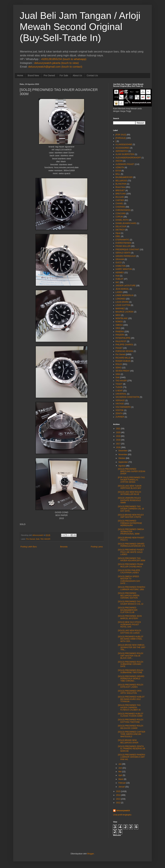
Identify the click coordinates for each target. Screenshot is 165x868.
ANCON (119, 161)
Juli (120, 764)
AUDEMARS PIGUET (125, 164)
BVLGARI (120, 197)
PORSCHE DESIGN (124, 351)
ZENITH (119, 413)
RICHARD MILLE (123, 358)
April (120, 775)
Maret (121, 779)
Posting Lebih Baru (29, 547)
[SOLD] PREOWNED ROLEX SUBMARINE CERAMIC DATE (131, 664)
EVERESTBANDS (123, 243)
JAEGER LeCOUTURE (126, 286)
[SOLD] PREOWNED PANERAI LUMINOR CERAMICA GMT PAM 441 (131, 757)
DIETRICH (120, 230)
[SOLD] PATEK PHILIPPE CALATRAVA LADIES (129, 571)
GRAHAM (120, 259)
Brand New (33, 75)
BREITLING (121, 194)
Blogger (91, 854)
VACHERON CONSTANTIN (127, 397)
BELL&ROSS (121, 181)
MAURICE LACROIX (124, 312)
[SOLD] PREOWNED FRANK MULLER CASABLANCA (131, 565)
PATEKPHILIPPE (123, 338)
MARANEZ (120, 309)
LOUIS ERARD (122, 302)
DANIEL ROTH (122, 220)
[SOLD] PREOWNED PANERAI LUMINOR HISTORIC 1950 (131, 588)
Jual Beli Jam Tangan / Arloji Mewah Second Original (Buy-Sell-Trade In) (80, 27)
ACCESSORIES (123, 148)
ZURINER (120, 417)
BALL (118, 174)
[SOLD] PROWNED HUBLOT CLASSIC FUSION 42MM (131, 715)
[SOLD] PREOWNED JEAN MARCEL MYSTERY (130, 617)
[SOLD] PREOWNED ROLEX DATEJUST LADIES (131, 686)
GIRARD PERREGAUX (126, 256)
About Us (78, 75)
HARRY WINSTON (124, 269)
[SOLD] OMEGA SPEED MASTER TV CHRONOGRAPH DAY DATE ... (129, 580)
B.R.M (118, 171)
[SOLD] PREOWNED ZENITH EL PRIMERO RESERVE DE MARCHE (132, 749)
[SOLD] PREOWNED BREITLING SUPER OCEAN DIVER (132, 471)
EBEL (118, 236)
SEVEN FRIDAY (123, 371)
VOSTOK (120, 410)
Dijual (118, 233)
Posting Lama (97, 547)
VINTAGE (120, 404)
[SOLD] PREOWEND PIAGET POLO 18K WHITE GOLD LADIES (131, 552)
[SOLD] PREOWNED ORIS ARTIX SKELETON (130, 692)
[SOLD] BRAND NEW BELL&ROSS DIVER (128, 741)
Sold (38, 539)
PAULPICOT (121, 341)
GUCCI (119, 263)
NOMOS (119, 322)
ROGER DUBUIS (123, 361)
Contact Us (92, 75)
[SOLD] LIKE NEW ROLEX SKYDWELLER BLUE (130, 493)
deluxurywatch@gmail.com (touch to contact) (55, 67)
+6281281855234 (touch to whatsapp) (63, 59)
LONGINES (121, 299)
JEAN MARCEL (122, 289)
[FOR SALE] (121, 135)
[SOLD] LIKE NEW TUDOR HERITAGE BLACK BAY (130, 487)
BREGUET (120, 190)
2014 (118, 795)
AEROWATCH (122, 151)
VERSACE (120, 400)
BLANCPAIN (121, 184)
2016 (118, 447)
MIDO (118, 315)
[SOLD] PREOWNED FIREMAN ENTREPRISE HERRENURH (130, 523)
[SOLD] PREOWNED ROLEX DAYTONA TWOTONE (131, 721)
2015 (118, 791)
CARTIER (120, 200)
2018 (118, 440)
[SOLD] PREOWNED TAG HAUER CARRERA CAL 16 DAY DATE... (131, 509)
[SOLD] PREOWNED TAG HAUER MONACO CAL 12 (131, 603)
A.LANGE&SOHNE (124, 144)
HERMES (120, 273)
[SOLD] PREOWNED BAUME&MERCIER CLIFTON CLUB (128, 610)
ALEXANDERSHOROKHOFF (128, 158)
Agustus (122, 466)
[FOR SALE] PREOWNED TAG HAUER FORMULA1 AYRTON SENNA (131, 480)
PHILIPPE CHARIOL (124, 345)
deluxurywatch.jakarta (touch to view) (57, 63)
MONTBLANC (122, 318)
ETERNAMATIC (122, 240)
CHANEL (119, 204)
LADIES (119, 292)
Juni (120, 768)
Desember (123, 451)
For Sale (64, 75)
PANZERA (120, 335)
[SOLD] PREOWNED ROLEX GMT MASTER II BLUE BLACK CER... (131, 656)
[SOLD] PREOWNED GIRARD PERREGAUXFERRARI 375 (131, 545)
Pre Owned (49, 75)
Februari (122, 783)
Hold (118, 276)
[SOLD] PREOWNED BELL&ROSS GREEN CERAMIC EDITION (129, 596)
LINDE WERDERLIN (124, 295)
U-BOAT (119, 391)
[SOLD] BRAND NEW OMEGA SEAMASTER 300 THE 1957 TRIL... (132, 647)
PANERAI (120, 332)
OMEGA (119, 325)
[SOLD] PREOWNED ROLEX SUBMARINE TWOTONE (131, 671)
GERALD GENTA (123, 253)
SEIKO (119, 368)
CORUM (119, 217)
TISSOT (119, 384)
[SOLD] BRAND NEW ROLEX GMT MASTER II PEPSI (131, 516)
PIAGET (119, 348)
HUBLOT (119, 279)
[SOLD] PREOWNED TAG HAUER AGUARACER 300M (132, 559)
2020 (118, 432)
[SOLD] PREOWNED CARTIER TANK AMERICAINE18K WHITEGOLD (132, 734)
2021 (118, 429)
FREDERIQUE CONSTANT (127, 250)
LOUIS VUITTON (123, 305)
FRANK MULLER (123, 246)
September (123, 462)
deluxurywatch (123, 811)
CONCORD (121, 214)
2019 (118, 436)
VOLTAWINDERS (123, 407)
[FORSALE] (121, 138)
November (123, 455)
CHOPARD (120, 207)
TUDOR (119, 387)
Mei (120, 772)
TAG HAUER (45, 539)
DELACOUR (121, 227)
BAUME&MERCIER (124, 177)
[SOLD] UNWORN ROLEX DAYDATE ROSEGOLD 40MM (129, 500)
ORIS (118, 328)
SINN (118, 374)
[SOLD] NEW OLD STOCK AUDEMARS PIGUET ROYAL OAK (129, 624)
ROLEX (119, 364)
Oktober (122, 458)
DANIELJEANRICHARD (126, 223)
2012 (118, 803)
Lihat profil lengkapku (122, 815)
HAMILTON (120, 266)
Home (20, 75)
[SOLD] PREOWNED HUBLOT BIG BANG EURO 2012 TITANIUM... (131, 699)
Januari (122, 787)
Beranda (64, 547)
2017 (118, 444)
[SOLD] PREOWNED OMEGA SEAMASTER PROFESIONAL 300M (131, 532)
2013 (118, 799)
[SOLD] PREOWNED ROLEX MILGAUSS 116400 (131, 727)
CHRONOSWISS (123, 210)
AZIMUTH (120, 167)
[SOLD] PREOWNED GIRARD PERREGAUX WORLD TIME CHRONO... (131, 679)
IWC (117, 282)
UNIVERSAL (121, 394)
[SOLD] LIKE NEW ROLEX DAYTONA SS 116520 (130, 632)
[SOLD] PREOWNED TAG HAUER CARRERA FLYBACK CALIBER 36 (129, 708)
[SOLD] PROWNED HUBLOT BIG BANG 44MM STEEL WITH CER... (131, 639)
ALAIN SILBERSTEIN (125, 154)
